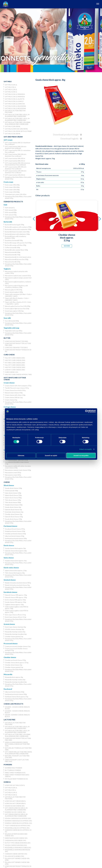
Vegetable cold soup (11, 328)
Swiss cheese (9, 558)
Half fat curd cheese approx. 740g (18, 374)
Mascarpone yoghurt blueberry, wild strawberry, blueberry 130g (16, 286)
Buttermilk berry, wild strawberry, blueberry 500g (15, 237)
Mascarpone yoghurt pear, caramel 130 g (18, 276)
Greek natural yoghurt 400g (14, 292)
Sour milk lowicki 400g (12, 321)
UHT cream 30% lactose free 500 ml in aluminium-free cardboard (18, 753)
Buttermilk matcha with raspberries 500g (18, 229)
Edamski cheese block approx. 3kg (16, 551)
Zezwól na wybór (51, 455)
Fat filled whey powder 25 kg (16, 779)
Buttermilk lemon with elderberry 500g (17, 234)
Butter (7, 338)
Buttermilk (8, 222)
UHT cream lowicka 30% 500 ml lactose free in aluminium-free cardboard (17, 164)
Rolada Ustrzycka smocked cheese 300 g (18, 583)
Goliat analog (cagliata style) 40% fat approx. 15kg (17, 608)
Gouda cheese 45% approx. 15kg (15, 602)
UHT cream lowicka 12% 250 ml (15, 175)
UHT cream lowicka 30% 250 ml (15, 161)
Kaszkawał (8, 689)
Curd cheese (9, 355)
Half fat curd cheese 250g (15, 360)
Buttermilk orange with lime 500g (16, 245)
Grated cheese (9, 624)
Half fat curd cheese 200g (15, 367)
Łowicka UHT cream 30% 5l (15, 803)
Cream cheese (9, 383)
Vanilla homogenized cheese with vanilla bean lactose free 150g (17, 744)
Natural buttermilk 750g (13, 255)
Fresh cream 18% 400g (12, 187)
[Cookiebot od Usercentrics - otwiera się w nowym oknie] (87, 411)
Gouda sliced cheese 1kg (13, 507)
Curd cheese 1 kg (12, 372)
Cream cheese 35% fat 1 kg (14, 397)
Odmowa (21, 455)
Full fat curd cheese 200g (15, 365)
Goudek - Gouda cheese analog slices (17, 708)
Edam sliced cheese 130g (13, 493)
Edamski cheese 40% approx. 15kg (16, 597)
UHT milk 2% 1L (10, 87)
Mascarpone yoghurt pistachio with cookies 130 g (16, 272)
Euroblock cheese (10, 592)
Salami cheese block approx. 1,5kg (16, 570)
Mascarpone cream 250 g (13, 473)
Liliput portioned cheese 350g (15, 536)
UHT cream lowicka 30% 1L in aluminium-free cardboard (18, 151)
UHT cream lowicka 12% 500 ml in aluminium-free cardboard (16, 172)
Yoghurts (7, 269)
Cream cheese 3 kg (11, 400)
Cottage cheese (10, 407)
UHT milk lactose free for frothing (15, 111)
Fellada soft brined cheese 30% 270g (17, 863)
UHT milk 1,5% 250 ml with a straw (18, 131)
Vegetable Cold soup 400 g (14, 331)
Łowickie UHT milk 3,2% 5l (15, 785)
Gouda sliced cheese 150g (13, 519)
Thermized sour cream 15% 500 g (16, 194)
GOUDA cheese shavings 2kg (14, 629)
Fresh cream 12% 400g (12, 192)
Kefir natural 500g (11, 210)
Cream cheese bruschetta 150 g (15, 390)
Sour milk (7, 318)
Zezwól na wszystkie (81, 455)
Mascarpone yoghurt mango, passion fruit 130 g (18, 279)
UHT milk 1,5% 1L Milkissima (15, 108)
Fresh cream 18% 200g (12, 185)
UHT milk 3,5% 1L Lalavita (15, 99)
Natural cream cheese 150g (14, 393)
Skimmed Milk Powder (13, 768)
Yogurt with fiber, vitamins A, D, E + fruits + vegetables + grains (18, 303)
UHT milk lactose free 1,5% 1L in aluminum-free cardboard (17, 119)
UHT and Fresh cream (13, 137)
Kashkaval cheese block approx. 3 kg (17, 697)
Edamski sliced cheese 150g (14, 517)
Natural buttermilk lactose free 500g (17, 259)
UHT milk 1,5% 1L (11, 89)
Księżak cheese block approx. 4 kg (16, 561)
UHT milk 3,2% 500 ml (13, 126)
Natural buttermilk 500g (13, 252)
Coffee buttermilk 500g (12, 248)
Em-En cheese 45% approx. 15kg (15, 600)
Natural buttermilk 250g (13, 262)
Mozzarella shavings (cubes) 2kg (15, 632)
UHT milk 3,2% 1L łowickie (15, 104)
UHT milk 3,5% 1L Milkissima (15, 106)
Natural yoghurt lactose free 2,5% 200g (18, 306)
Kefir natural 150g (11, 215)
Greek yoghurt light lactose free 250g (17, 309)
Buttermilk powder (13, 770)
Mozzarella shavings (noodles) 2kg (16, 634)
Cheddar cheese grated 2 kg (14, 636)
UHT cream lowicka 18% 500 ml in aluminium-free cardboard (16, 168)
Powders (8, 765)
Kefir (6, 205)
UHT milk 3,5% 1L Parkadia (15, 94)
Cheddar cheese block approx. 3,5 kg (17, 663)
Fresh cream (8, 182)
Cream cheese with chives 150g (15, 395)
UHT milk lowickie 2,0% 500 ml (16, 129)
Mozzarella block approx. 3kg (14, 677)
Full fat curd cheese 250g (15, 358)
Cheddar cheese (10, 657)
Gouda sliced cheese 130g (13, 488)
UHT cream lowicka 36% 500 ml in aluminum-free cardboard (16, 147)
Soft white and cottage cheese (15, 379)
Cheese (7, 482)
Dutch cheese (9, 545)
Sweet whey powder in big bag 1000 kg (17, 776)
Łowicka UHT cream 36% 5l (15, 801)
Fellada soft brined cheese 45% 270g (17, 859)
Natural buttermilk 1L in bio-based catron (18, 257)
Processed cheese (11, 643)
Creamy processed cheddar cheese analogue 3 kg (16, 649)
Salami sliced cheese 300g (13, 498)
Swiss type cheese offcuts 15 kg (15, 615)
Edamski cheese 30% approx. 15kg (16, 595)
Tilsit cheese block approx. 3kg (15, 573)
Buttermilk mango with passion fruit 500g (18, 243)
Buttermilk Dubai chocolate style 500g (17, 232)
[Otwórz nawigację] (98, 4)
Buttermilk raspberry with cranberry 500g (18, 227)
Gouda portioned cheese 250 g (15, 529)
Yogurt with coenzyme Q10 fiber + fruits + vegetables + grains (18, 295)
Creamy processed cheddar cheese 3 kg (18, 646)
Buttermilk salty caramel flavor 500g (16, 250)
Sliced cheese (9, 485)
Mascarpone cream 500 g (13, 475)
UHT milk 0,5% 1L (11, 92)
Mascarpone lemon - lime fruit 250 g (16, 460)
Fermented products (13, 202)
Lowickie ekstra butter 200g (16, 341)
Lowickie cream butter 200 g (16, 348)
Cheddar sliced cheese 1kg (14, 514)
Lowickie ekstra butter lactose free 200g (18, 344)
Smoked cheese (10, 580)
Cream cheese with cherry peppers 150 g (18, 386)
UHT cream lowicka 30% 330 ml (15, 158)
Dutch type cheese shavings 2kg (15, 627)
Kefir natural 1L (10, 208)
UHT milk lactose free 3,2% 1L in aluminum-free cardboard (17, 115)
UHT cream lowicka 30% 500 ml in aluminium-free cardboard (16, 155)
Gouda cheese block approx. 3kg (15, 548)
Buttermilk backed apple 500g (14, 225)
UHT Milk (8, 81)
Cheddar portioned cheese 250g (15, 534)
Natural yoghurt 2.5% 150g (14, 290)
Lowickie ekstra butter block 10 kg (18, 351)
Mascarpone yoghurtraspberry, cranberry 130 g (18, 283)
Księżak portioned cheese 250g (15, 531)
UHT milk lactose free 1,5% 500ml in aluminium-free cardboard (18, 123)
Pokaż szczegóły (86, 449)
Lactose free (9, 720)
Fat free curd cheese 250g (15, 363)
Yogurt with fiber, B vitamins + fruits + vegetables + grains (17, 299)
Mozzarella (8, 674)
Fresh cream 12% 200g (12, 190)
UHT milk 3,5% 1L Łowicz (14, 101)
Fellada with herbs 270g (14, 856)
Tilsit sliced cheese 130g (13, 500)
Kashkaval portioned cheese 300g (16, 538)
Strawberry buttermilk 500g (14, 240)
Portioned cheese (10, 526)
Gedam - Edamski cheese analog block (17, 716)
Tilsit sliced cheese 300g (13, 502)
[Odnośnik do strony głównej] (6, 4)
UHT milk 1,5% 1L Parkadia (15, 97)
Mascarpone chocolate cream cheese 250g (17, 463)
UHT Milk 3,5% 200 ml (13, 134)
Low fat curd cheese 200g (15, 370)
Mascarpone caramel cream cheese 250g (18, 470)
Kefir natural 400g (11, 212)
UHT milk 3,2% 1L (11, 85)
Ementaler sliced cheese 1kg (14, 512)
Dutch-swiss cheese (11, 568)
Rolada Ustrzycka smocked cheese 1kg (17, 585)
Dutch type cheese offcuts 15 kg (15, 617)
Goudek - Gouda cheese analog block (17, 712)
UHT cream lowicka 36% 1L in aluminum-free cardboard (18, 143)
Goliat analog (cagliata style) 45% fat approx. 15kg (17, 611)
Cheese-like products (13, 704)
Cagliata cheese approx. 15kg (14, 604)
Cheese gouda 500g (11, 491)
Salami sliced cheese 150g (13, 495)
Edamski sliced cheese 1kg (13, 510)
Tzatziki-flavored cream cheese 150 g (17, 388)
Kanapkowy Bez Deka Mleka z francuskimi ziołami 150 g (18, 178)
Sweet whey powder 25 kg (15, 773)
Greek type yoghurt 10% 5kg (14, 311)
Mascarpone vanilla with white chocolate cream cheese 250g (18, 467)
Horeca (7, 782)
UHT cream (8, 140)
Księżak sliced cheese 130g (14, 505)
